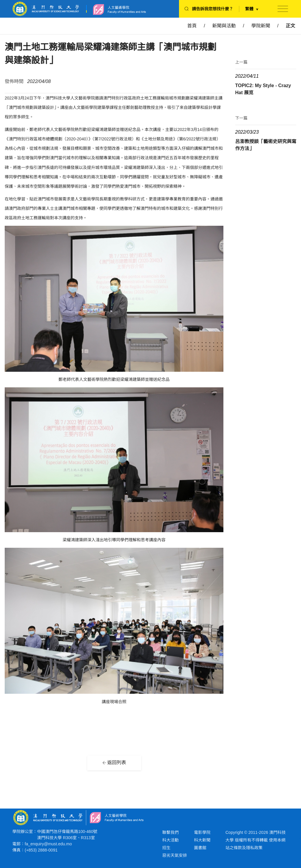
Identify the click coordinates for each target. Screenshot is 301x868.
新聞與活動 (224, 26)
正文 (290, 26)
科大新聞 (202, 840)
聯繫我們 (170, 832)
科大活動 (170, 840)
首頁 (192, 26)
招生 (166, 848)
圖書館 (200, 848)
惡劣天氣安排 (175, 855)
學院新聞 (261, 26)
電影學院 (202, 832)
